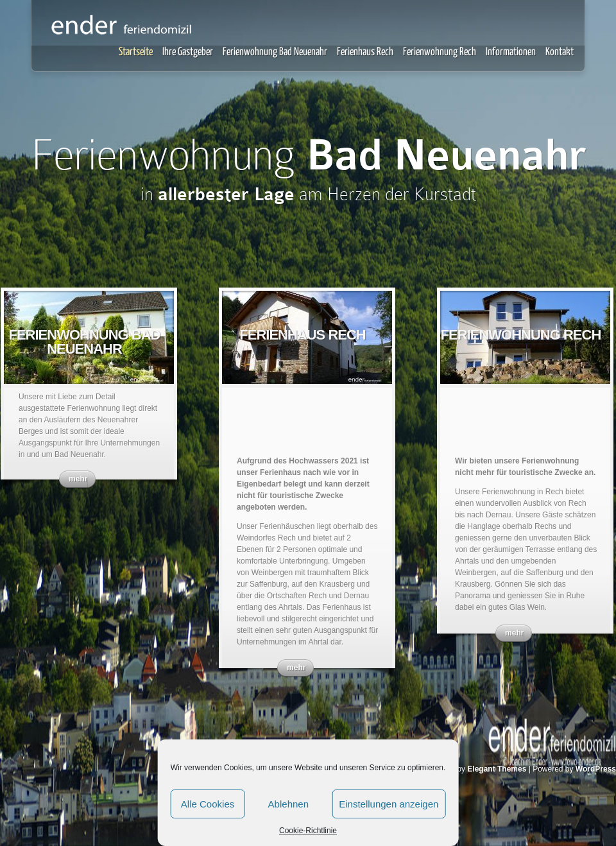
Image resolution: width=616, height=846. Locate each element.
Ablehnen (288, 804)
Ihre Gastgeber (188, 52)
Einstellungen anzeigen (389, 804)
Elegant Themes (497, 769)
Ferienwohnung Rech (440, 52)
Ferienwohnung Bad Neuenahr (275, 52)
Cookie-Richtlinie (308, 831)
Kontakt (560, 52)
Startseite (136, 52)
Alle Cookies (208, 804)
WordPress (596, 769)
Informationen (511, 52)
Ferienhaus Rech (365, 52)
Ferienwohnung (308, 155)
